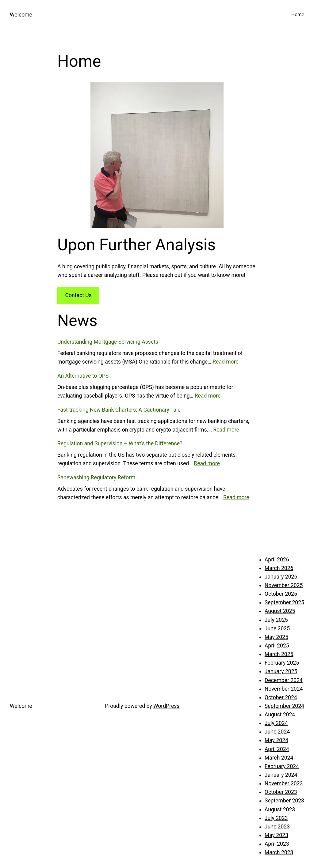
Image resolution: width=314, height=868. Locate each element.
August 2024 (280, 715)
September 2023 (284, 801)
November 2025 (284, 585)
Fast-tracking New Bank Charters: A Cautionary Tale (119, 410)
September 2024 (284, 706)
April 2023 (277, 844)
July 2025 (276, 620)
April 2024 (277, 749)
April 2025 (277, 646)
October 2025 (281, 594)
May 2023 (276, 835)
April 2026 (277, 560)
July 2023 (276, 818)
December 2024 (284, 680)
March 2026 (279, 568)
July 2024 (276, 723)
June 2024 (277, 732)
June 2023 (277, 827)
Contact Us (78, 295)
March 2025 (279, 654)
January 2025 (281, 671)
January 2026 (281, 577)
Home (298, 15)
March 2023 (279, 852)
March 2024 (279, 758)
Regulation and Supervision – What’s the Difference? (120, 443)
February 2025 (282, 663)
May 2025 (276, 637)
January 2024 (281, 775)
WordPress (166, 706)
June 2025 (277, 628)
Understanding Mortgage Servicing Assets (108, 342)
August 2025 (280, 611)
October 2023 (281, 792)
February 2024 (282, 766)
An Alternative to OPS (83, 376)
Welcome (21, 15)
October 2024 (281, 697)
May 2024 (276, 740)
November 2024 (284, 689)
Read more (226, 362)
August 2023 (280, 810)
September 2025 (284, 602)
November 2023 (284, 783)
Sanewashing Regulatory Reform (96, 477)
